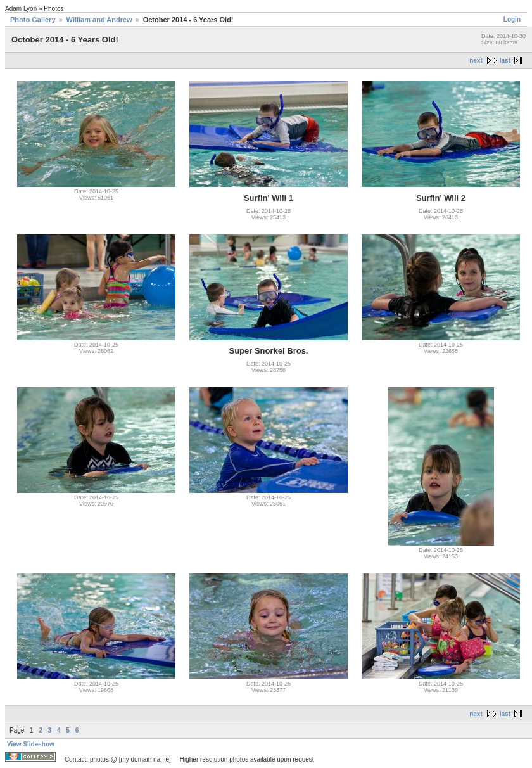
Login (512, 19)
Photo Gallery (33, 20)
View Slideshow (31, 744)
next (476, 61)
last (505, 61)
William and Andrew (99, 20)
